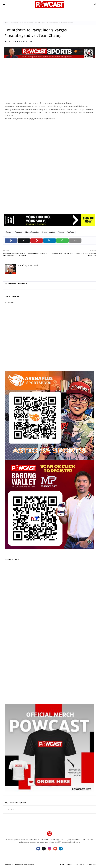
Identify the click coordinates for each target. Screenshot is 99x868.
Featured (18, 232)
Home (7, 23)
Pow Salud (11, 41)
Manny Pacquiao (32, 232)
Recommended (49, 232)
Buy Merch (80, 865)
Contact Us (92, 865)
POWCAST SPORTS (26, 864)
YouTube (71, 232)
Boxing (13, 23)
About (70, 865)
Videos (61, 232)
